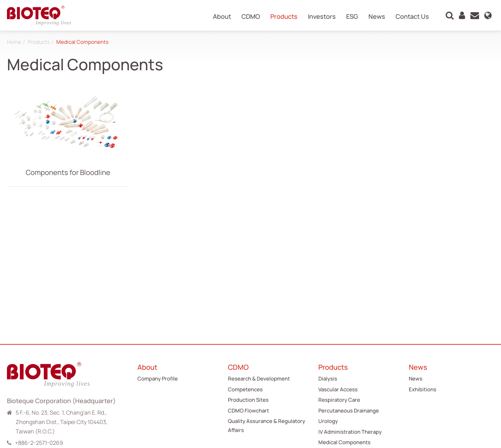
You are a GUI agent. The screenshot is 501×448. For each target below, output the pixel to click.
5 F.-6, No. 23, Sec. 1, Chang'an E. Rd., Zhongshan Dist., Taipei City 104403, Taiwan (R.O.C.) (62, 422)
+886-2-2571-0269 (39, 443)
